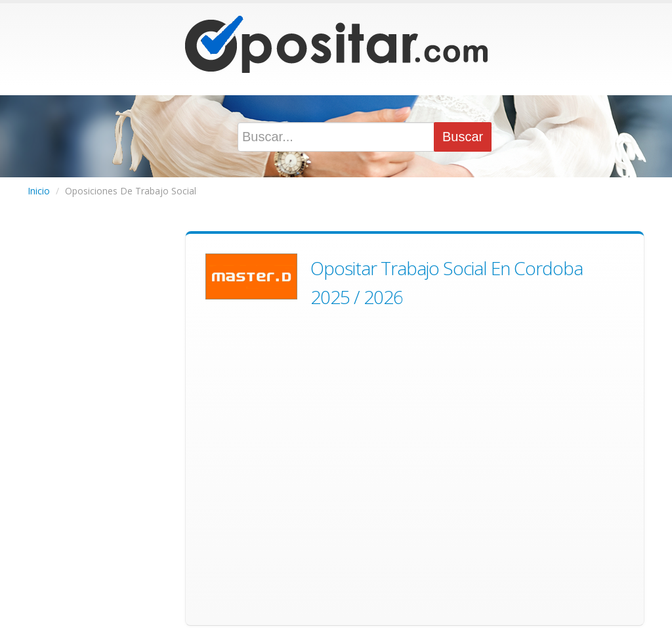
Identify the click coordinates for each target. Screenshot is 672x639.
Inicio (39, 191)
